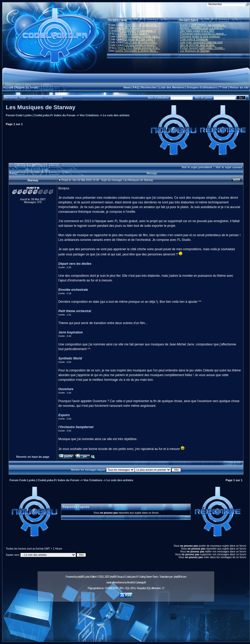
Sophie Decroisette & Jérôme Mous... (137, 51)
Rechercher (149, 87)
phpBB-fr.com (180, 577)
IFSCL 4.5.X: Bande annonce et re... (139, 48)
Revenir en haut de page (33, 457)
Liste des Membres (172, 87)
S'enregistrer (53, 98)
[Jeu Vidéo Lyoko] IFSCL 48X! (197, 31)
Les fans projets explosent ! (140, 45)
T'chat (223, 87)
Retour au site (239, 87)
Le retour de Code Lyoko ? (140, 39)
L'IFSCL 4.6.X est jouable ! (133, 34)
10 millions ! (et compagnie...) (139, 31)
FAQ (136, 87)
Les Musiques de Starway (195, 51)
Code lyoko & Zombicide (194, 39)
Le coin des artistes (116, 115)
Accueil (8, 87)
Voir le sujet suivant (229, 167)
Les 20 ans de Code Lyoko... (141, 42)
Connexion (36, 98)
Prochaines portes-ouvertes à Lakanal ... (203, 34)
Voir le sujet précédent (197, 167)
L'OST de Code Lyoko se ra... (141, 25)
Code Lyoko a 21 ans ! (128, 28)
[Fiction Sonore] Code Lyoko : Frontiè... (202, 48)
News (127, 87)
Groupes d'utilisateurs (202, 87)
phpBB (80, 577)
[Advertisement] (126, 623)
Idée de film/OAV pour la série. (197, 45)
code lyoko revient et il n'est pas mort (201, 42)
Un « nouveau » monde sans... (142, 37)
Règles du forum (27, 87)
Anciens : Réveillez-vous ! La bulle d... (202, 28)
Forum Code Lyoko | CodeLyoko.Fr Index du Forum (41, 115)
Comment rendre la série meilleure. (200, 37)
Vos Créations (89, 115)
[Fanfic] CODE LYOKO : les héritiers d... (203, 25)
